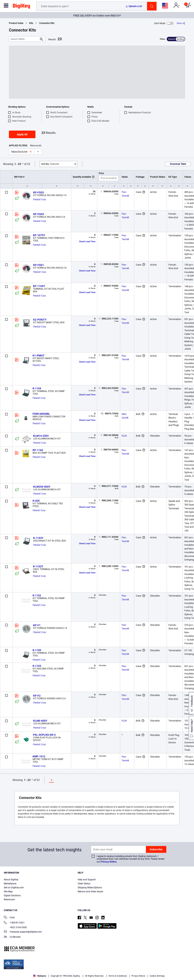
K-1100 (37, 650)
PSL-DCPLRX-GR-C (44, 735)
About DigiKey (11, 880)
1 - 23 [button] (18, 164)
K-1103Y (38, 538)
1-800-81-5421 (14, 923)
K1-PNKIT (39, 356)
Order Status (84, 884)
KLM (124, 436)
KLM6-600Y (40, 721)
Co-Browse (12, 937)
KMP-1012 (39, 756)
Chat (9, 918)
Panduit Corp (40, 199)
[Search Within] (24, 39)
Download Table (178, 164)
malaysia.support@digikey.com (23, 932)
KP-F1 (37, 625)
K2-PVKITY (40, 320)
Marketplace (10, 884)
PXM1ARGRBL (41, 414)
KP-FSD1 (39, 265)
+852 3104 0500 (15, 927)
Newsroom (9, 900)
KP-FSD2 (39, 192)
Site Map (8, 892)
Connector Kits (47, 23)
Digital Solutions (12, 896)
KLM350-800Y (42, 487)
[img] (21, 7)
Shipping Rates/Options (90, 888)
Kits (31, 23)
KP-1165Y (39, 286)
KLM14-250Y (41, 436)
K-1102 (37, 595)
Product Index (16, 23)
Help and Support (87, 880)
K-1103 (37, 666)
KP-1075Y (39, 235)
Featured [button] (50, 164)
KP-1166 (38, 450)
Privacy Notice (109, 862)
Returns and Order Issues (90, 892)
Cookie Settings (157, 976)
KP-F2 (37, 696)
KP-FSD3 (39, 214)
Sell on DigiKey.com (14, 888)
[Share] (181, 23)
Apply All (22, 134)
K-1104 (37, 388)
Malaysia (40, 976)
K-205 (36, 501)
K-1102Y (38, 566)
